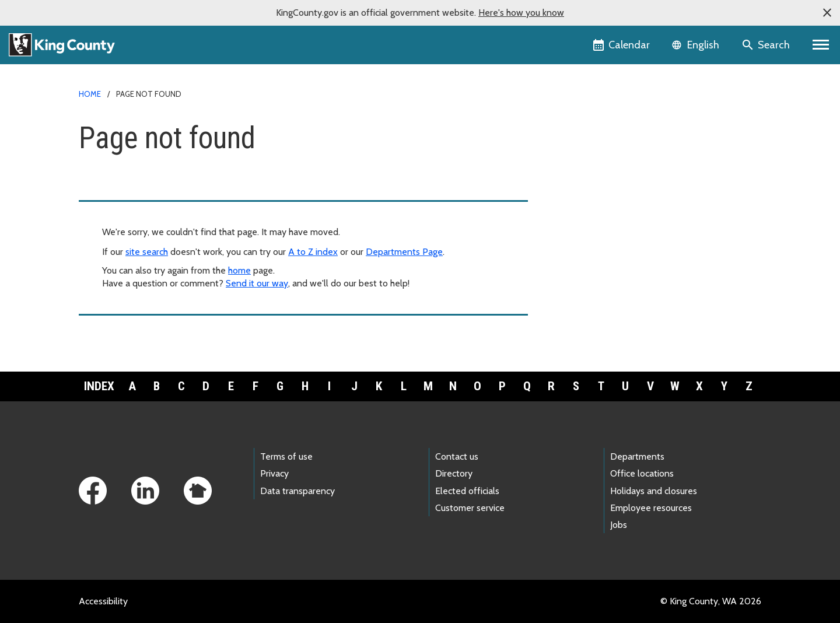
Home (90, 94)
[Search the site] (767, 45)
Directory (454, 473)
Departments (637, 456)
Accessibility (103, 601)
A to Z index (313, 252)
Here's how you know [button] (521, 13)
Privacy (274, 473)
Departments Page (404, 252)
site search (147, 252)
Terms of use (286, 456)
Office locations (642, 473)
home (239, 270)
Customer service (470, 508)
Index (99, 386)
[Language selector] (697, 45)
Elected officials (467, 491)
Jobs (619, 525)
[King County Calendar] (622, 45)
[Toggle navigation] (821, 45)
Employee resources (651, 508)
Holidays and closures (654, 491)
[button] (827, 13)
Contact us (457, 456)
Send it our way (257, 283)
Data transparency (297, 491)
